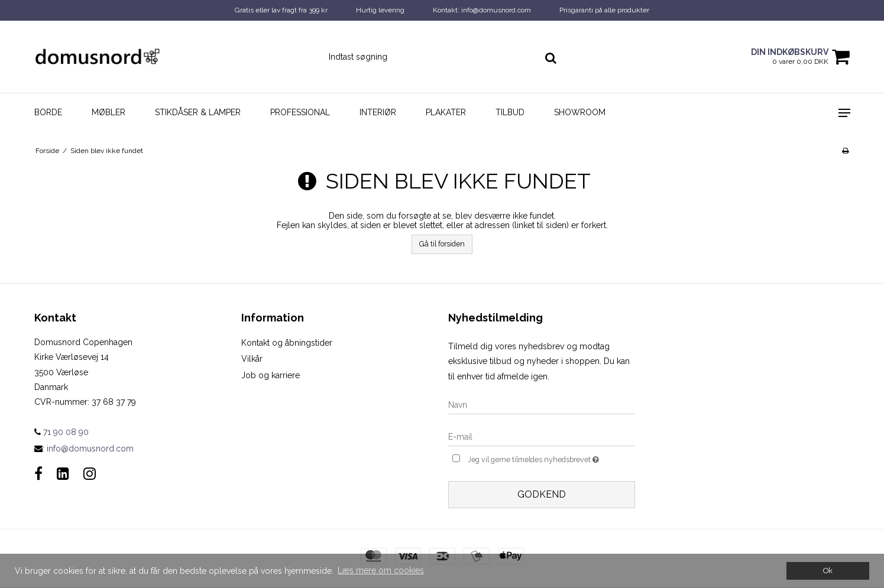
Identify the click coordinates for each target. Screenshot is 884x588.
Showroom (580, 112)
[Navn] (542, 404)
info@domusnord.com (90, 449)
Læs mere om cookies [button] (381, 570)
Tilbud (510, 112)
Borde (48, 112)
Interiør (378, 112)
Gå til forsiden (442, 244)
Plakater (446, 112)
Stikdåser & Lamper (198, 112)
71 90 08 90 (61, 432)
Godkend (542, 494)
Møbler (109, 112)
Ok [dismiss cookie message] (828, 571)
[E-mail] (542, 436)
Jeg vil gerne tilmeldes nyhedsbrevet (551, 458)
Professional (300, 112)
